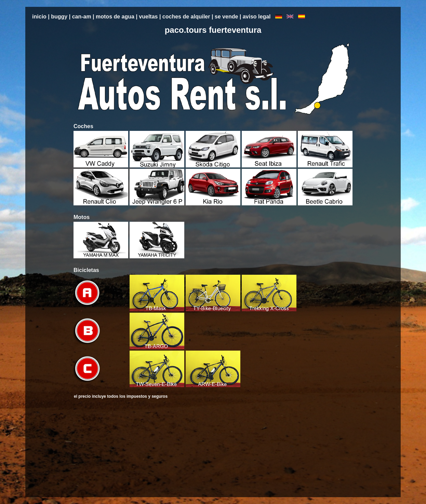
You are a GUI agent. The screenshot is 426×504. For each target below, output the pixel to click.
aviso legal (257, 17)
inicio (39, 17)
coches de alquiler (186, 17)
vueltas (148, 17)
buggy (59, 17)
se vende (227, 17)
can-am (82, 17)
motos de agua (116, 17)
